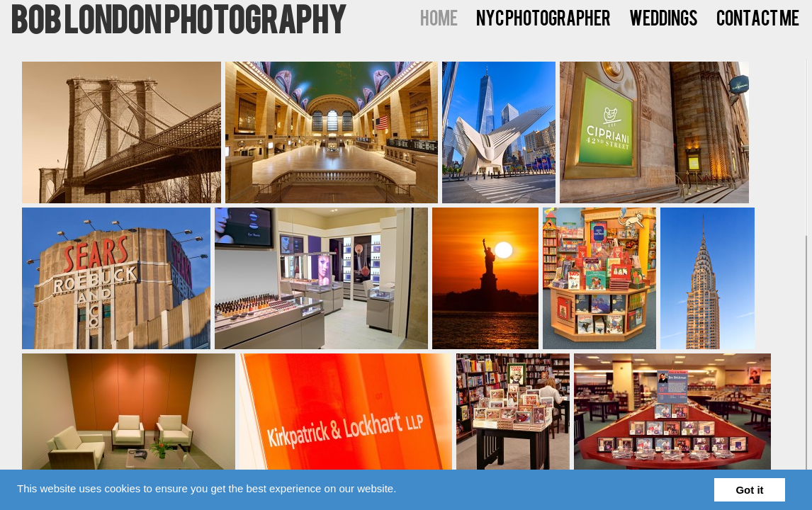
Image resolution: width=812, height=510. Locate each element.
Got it (749, 490)
